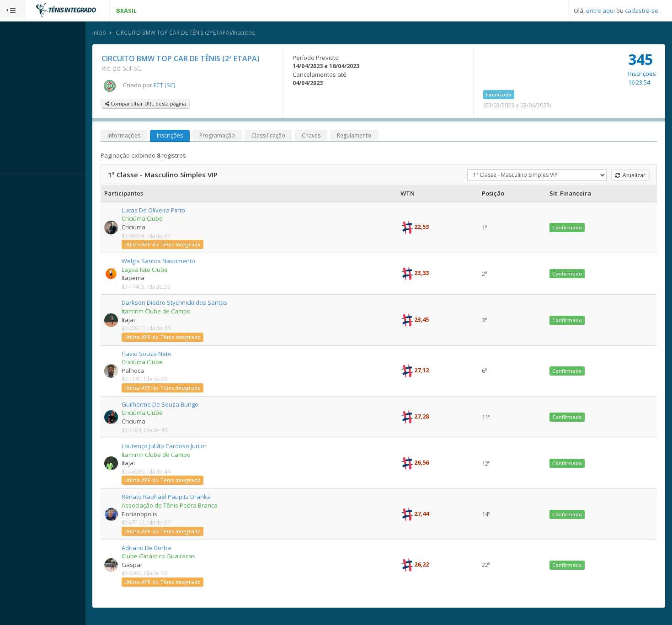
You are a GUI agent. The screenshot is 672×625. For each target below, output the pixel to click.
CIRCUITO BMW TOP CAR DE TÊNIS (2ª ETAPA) (206, 59)
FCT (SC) (190, 86)
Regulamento (380, 136)
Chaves (337, 136)
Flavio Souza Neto (172, 355)
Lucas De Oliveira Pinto (179, 211)
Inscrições (195, 136)
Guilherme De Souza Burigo (186, 405)
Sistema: (16, 187)
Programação (243, 136)
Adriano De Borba (172, 549)
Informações (149, 136)
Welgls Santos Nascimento (184, 262)
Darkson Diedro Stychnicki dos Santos (200, 304)
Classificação (294, 136)
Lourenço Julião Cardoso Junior (190, 447)
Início (125, 34)
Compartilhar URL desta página (171, 104)
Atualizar (629, 176)
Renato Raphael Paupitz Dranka (192, 498)
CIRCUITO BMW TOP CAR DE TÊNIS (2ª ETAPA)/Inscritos (211, 34)
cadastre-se (642, 11)
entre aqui (600, 11)
